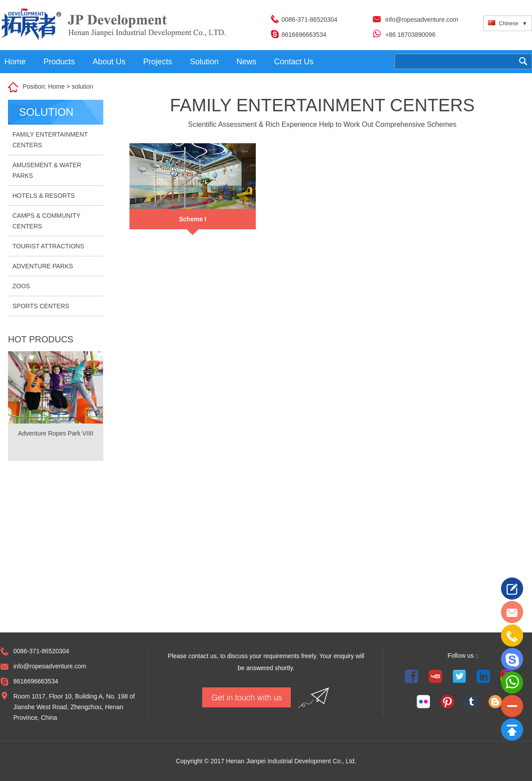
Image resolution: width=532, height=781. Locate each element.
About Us (109, 62)
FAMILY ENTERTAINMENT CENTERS (50, 140)
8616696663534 (304, 35)
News (246, 62)
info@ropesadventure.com (422, 20)
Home (15, 62)
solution (82, 86)
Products (59, 62)
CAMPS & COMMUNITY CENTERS (46, 221)
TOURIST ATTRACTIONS (48, 246)
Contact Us (294, 62)
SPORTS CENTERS (41, 306)
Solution (204, 62)
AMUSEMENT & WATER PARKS (47, 170)
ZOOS (21, 286)
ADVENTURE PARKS (43, 266)
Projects (158, 62)
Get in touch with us (247, 697)
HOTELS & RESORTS (44, 196)
